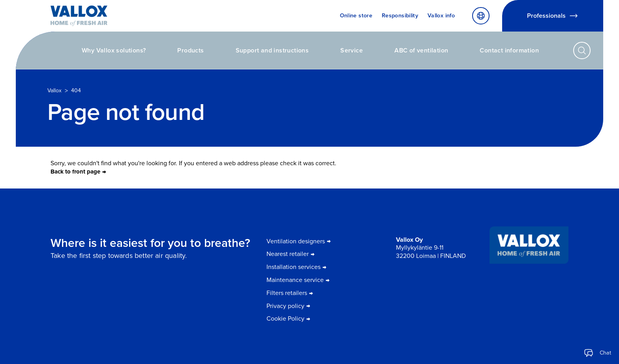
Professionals (553, 16)
